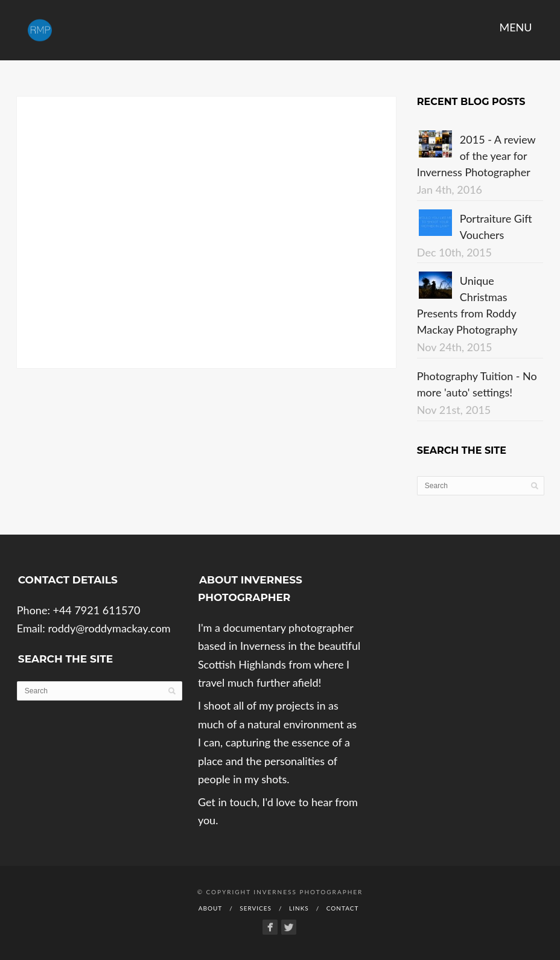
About (211, 908)
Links (299, 908)
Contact (343, 908)
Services (256, 908)
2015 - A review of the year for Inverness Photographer (476, 156)
